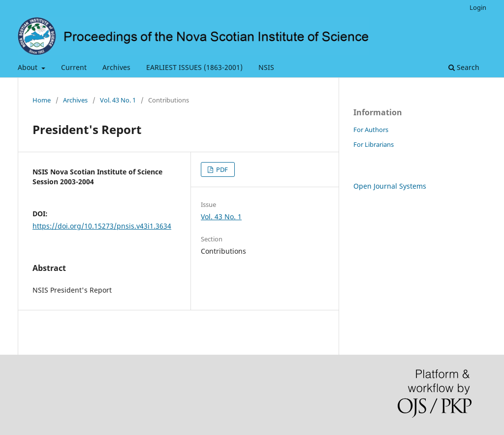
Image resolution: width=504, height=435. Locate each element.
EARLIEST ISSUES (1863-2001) (194, 67)
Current (74, 67)
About (29, 67)
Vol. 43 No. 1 (118, 100)
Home (42, 100)
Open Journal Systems (390, 186)
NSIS (266, 67)
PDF (221, 169)
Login (478, 7)
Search (464, 67)
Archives (116, 67)
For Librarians (374, 144)
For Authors (371, 130)
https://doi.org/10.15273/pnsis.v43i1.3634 (102, 226)
